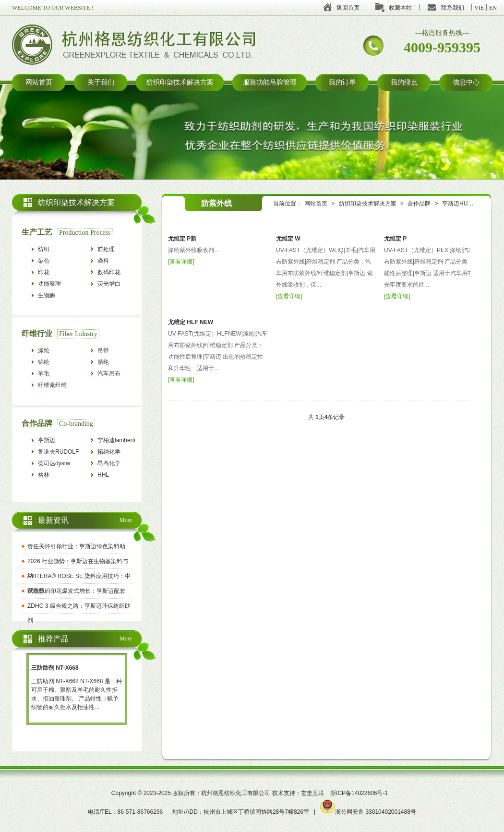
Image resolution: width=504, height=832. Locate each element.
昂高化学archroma (110, 464)
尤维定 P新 (182, 239)
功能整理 (49, 284)
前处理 (106, 249)
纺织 (44, 249)
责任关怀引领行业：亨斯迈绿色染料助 (76, 546)
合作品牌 (419, 204)
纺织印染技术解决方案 (180, 82)
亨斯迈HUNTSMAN (467, 204)
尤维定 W (288, 239)
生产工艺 (37, 232)
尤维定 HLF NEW (191, 322)
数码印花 (109, 272)
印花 (44, 272)
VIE (479, 8)
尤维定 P (395, 239)
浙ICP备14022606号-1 (359, 793)
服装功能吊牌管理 (270, 82)
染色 (44, 261)
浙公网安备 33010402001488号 (368, 812)
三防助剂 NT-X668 (55, 668)
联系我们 (453, 8)
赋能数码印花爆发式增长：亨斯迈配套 (76, 591)
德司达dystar (54, 463)
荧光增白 (109, 284)
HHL (103, 475)
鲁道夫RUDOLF (58, 452)
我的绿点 (404, 82)
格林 (44, 475)
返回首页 (348, 8)
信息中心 (466, 82)
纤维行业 (37, 333)
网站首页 (39, 82)
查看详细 (181, 262)
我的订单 (342, 82)
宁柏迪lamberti (116, 440)
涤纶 (44, 350)
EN (493, 8)
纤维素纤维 (52, 385)
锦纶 (44, 362)
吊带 (103, 350)
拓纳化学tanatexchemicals (119, 453)
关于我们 (101, 82)
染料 (103, 261)
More (126, 520)
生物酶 (47, 295)
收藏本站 (400, 8)
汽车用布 (109, 374)
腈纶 (103, 362)
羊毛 (44, 374)
